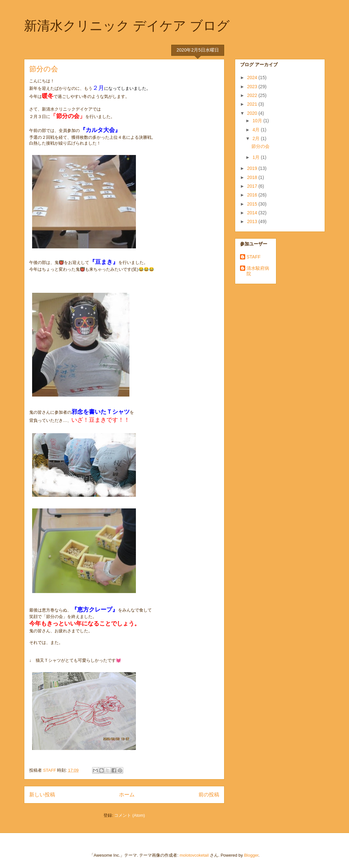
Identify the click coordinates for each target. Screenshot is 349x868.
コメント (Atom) (130, 815)
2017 (253, 186)
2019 (253, 168)
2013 (253, 221)
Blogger (251, 855)
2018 (253, 177)
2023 (253, 87)
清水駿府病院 (258, 271)
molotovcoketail (194, 855)
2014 (253, 213)
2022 (253, 95)
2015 (253, 204)
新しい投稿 (42, 795)
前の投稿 (209, 795)
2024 (253, 77)
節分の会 (44, 69)
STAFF (253, 257)
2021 (253, 104)
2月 (257, 138)
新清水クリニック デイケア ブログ (127, 26)
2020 (253, 113)
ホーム (127, 795)
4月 (257, 130)
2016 (253, 195)
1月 (257, 157)
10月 (258, 121)
